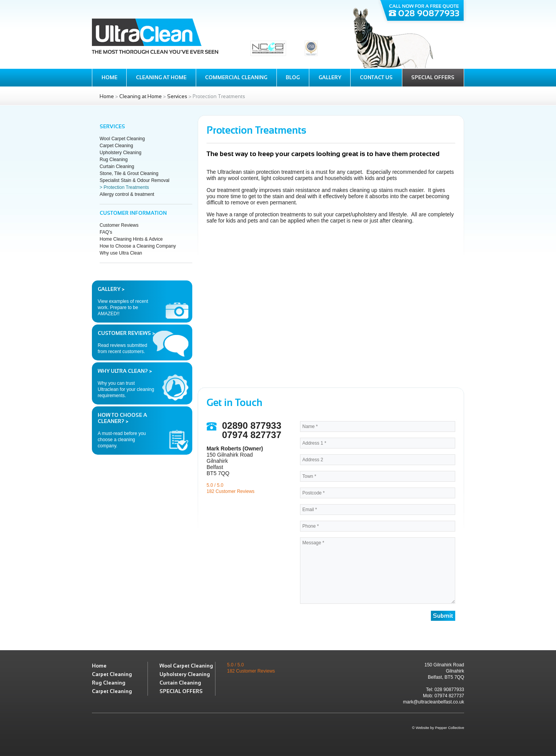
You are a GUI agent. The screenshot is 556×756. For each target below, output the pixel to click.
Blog (293, 77)
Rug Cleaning (114, 160)
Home (109, 77)
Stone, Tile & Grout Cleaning (129, 173)
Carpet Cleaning (116, 146)
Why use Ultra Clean (121, 253)
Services (177, 96)
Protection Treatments (126, 187)
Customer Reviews (119, 225)
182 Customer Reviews (231, 491)
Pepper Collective (450, 728)
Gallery (330, 77)
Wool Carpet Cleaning (122, 139)
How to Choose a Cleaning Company (138, 246)
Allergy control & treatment (127, 194)
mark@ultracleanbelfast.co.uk (434, 702)
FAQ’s (106, 232)
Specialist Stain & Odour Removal (135, 180)
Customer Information (133, 213)
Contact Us (376, 77)
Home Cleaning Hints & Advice (131, 239)
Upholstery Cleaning (120, 153)
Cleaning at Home (161, 77)
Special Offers (433, 77)
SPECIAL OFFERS (181, 691)
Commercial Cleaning (236, 77)
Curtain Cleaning (117, 166)
